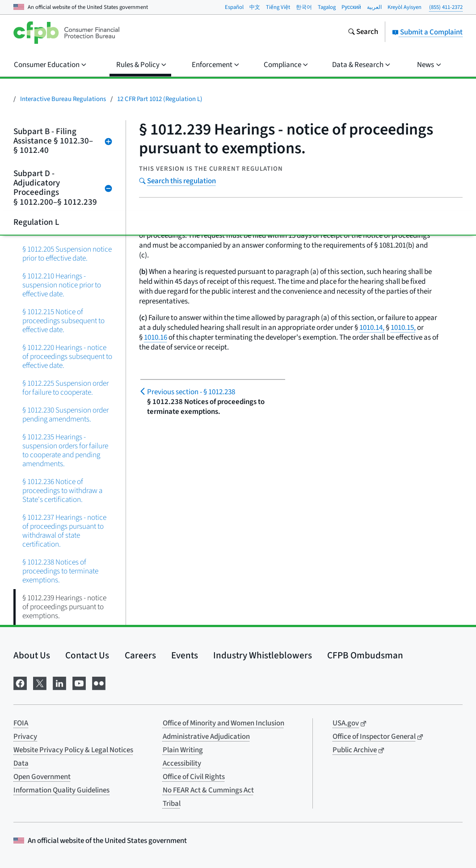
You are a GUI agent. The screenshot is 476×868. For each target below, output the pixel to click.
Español (234, 7)
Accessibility (182, 763)
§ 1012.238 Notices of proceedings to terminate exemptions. (60, 571)
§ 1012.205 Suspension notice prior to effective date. (67, 254)
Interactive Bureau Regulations (63, 99)
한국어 (304, 7)
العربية (374, 7)
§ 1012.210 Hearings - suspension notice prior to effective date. (62, 285)
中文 (255, 7)
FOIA (21, 723)
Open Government (42, 777)
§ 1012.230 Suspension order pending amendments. (65, 415)
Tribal (172, 804)
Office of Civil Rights (194, 777)
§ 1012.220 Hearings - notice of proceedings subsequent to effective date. (67, 356)
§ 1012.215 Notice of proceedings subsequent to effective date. (63, 321)
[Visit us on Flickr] (99, 682)
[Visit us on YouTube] (79, 682)
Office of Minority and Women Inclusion (223, 723)
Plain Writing (183, 750)
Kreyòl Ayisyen (404, 7)
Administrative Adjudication (206, 737)
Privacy (25, 737)
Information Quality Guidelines (61, 790)
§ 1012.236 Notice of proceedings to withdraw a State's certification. (62, 491)
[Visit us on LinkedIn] (59, 682)
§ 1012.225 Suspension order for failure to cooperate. (65, 388)
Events (185, 655)
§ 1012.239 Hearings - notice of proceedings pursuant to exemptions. (64, 607)
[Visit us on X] (40, 682)
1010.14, (372, 328)
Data (21, 763)
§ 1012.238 (191, 392)
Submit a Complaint (427, 32)
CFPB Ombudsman (365, 655)
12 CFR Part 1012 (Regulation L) (160, 99)
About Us (32, 655)
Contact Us (87, 655)
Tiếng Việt (278, 7)
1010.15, (403, 328)
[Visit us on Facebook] (20, 682)
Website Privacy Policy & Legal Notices (73, 750)
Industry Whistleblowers (263, 655)
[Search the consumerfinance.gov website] (363, 33)
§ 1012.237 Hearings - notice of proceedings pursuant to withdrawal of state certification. (64, 531)
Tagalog (327, 7)
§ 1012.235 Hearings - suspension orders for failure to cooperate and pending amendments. (65, 450)
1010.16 (156, 337)
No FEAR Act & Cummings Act (208, 790)
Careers (140, 655)
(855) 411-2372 (446, 7)
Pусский (351, 7)
